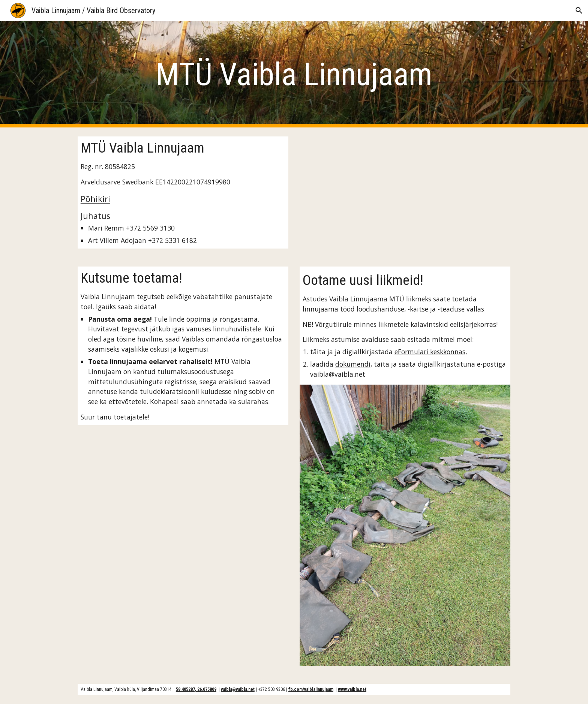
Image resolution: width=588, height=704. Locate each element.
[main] (294, 74)
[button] (579, 10)
